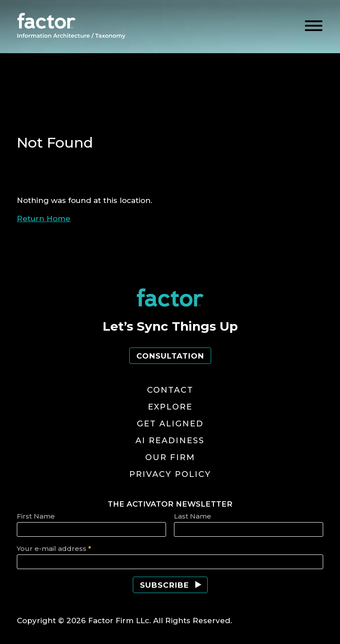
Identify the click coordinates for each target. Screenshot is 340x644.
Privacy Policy (170, 474)
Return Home (44, 219)
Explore (170, 407)
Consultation (170, 356)
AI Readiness (170, 441)
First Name (36, 516)
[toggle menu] (314, 26)
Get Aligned (170, 424)
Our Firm (170, 457)
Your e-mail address (54, 548)
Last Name (193, 516)
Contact (170, 390)
